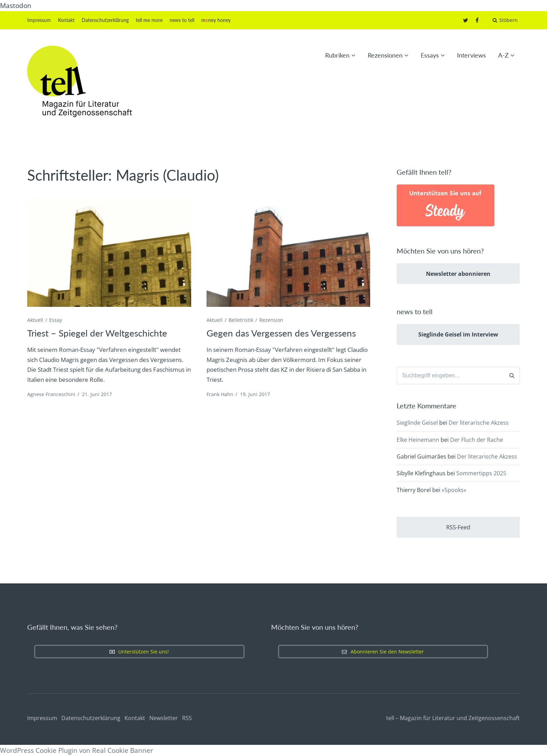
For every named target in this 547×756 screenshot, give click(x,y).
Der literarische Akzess (479, 423)
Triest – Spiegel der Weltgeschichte (97, 333)
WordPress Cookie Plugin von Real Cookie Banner (77, 750)
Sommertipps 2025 (481, 473)
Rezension (271, 320)
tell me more (149, 20)
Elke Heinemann (418, 440)
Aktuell (35, 320)
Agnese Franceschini (51, 394)
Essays (430, 55)
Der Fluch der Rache (477, 440)
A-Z (503, 55)
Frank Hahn (220, 394)
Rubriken (337, 55)
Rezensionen (385, 55)
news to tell (182, 20)
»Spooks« (454, 490)
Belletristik (241, 320)
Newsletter (164, 718)
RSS (187, 718)
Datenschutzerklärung (105, 20)
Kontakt (66, 20)
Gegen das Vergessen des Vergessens (281, 333)
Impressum (39, 20)
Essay (56, 320)
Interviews (471, 55)
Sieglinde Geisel (417, 423)
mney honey (216, 20)
